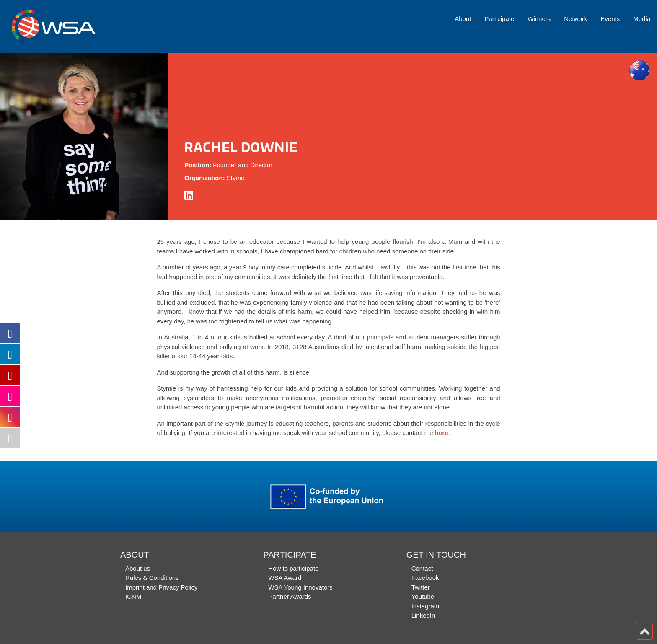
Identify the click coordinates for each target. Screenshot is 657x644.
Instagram (425, 606)
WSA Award (285, 578)
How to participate (293, 568)
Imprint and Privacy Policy (162, 587)
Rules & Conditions (152, 578)
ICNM (133, 596)
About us (138, 568)
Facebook (425, 578)
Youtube (423, 596)
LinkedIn (423, 615)
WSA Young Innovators (300, 587)
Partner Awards (290, 596)
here (442, 433)
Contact (422, 568)
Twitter (421, 587)
